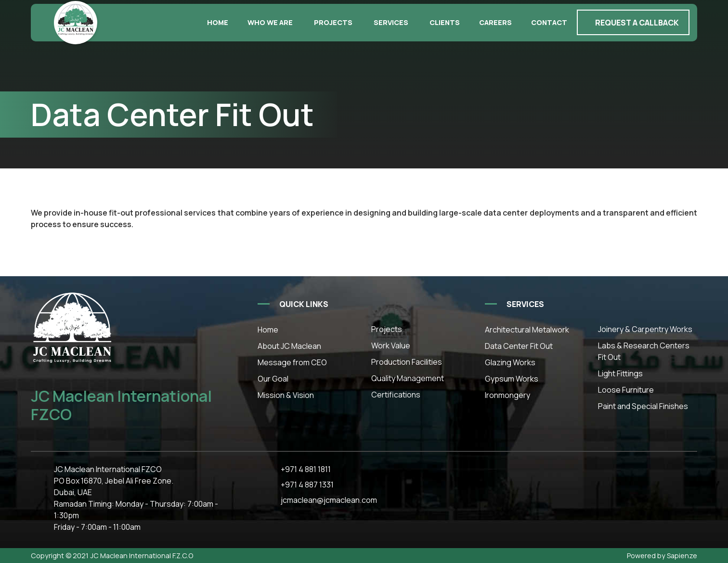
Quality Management (408, 378)
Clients (445, 22)
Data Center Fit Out (519, 346)
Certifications (396, 395)
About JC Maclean (289, 346)
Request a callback (637, 23)
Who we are (270, 22)
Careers (495, 22)
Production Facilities (407, 362)
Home (218, 22)
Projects (333, 22)
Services (391, 22)
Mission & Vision (286, 395)
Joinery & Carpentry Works (645, 329)
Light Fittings (620, 373)
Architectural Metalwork (527, 330)
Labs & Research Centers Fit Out (644, 351)
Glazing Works (510, 362)
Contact (549, 22)
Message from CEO (292, 362)
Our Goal (273, 379)
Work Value (391, 345)
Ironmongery (507, 395)
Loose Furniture (626, 390)
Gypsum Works (512, 379)
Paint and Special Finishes (643, 406)
